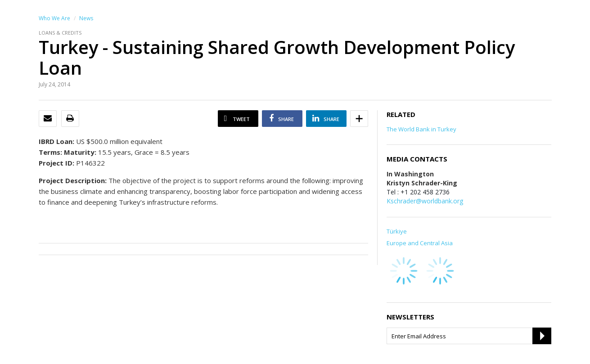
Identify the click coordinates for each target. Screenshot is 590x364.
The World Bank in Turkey (421, 129)
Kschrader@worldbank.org (425, 201)
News (86, 18)
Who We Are (54, 18)
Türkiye (397, 231)
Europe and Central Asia (420, 243)
